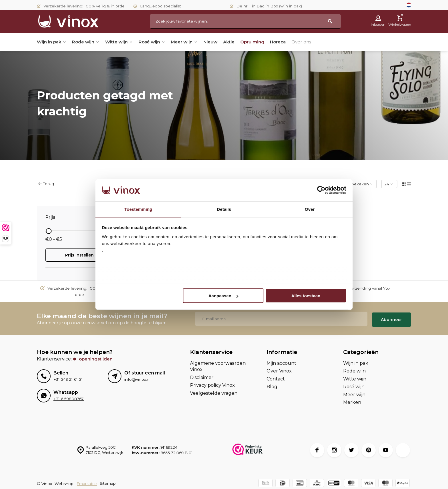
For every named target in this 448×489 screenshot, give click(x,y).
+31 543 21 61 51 (68, 378)
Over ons (314, 42)
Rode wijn (88, 42)
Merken (352, 400)
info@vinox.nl (137, 378)
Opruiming (262, 42)
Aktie (238, 42)
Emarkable (87, 482)
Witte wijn (122, 42)
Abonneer (391, 318)
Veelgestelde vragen (214, 391)
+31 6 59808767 (68, 397)
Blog (272, 385)
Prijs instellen (79, 255)
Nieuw (218, 42)
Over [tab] (310, 209)
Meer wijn (191, 42)
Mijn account (281, 361)
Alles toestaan (306, 296)
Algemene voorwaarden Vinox (218, 364)
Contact (276, 377)
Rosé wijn (157, 42)
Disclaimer (202, 375)
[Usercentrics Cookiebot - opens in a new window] (321, 190)
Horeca (289, 42)
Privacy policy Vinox (212, 383)
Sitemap (109, 482)
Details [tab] (224, 209)
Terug (46, 184)
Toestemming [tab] (138, 209)
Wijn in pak (52, 42)
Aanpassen (223, 296)
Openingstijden (97, 357)
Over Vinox (279, 369)
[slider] (49, 231)
